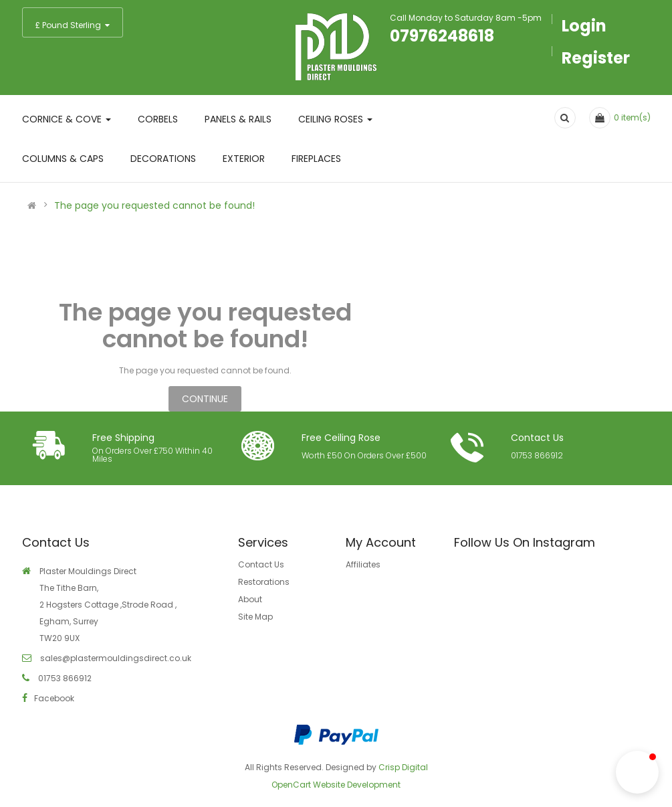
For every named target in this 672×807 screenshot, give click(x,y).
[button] (637, 772)
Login (584, 26)
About (250, 599)
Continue (205, 399)
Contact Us (261, 564)
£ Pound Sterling (73, 25)
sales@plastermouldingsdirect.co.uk (115, 658)
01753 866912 (537, 455)
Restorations (264, 582)
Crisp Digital (403, 767)
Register (596, 58)
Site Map (255, 617)
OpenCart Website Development (336, 785)
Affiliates (363, 564)
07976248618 (442, 36)
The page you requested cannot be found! (154, 205)
